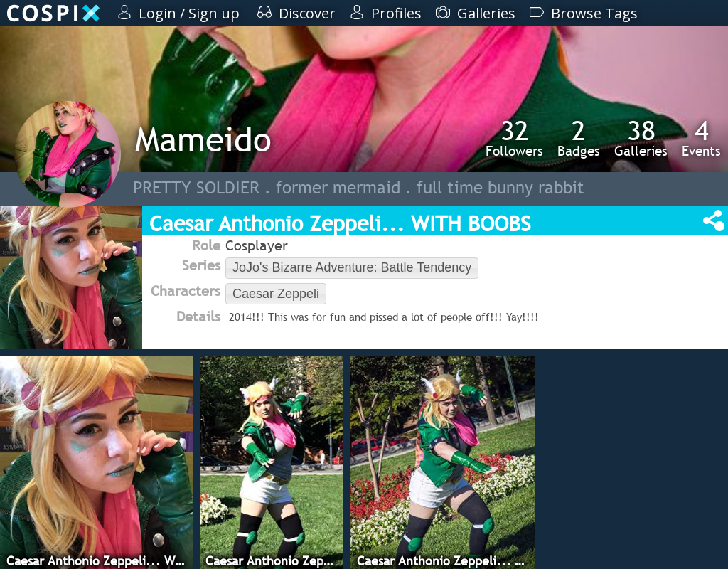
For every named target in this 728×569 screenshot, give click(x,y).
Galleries (641, 138)
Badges (579, 138)
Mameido (203, 139)
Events (701, 138)
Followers (514, 138)
